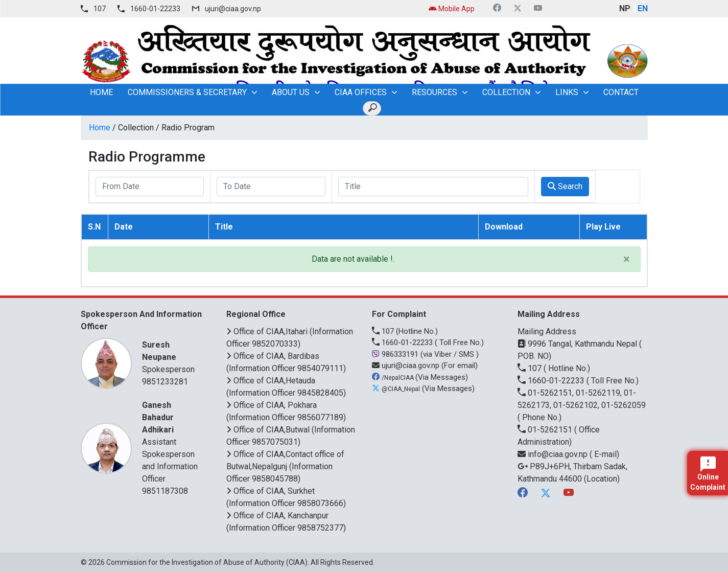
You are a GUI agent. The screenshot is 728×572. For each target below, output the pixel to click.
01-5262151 (546, 430)
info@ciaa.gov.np (554, 454)
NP (625, 8)
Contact (621, 92)
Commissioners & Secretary (187, 92)
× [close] (627, 259)
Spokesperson (171, 357)
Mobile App (452, 9)
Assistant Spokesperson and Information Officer (171, 441)
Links (567, 92)
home (101, 92)
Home (100, 128)
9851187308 (165, 491)
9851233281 (165, 382)
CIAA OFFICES (361, 92)
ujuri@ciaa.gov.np (233, 9)
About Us (291, 92)
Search (565, 186)
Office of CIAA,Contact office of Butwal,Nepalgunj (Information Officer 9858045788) (285, 466)
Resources (435, 92)
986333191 (396, 354)
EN (643, 8)
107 (100, 9)
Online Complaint (708, 474)
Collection (506, 92)
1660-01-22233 (155, 9)
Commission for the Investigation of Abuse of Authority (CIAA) (207, 562)
